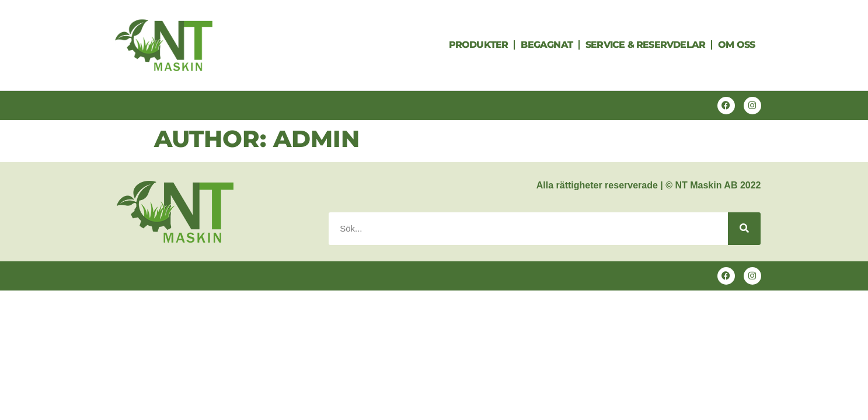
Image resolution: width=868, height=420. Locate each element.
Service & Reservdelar (645, 45)
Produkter (479, 45)
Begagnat (547, 45)
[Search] (744, 229)
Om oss (736, 45)
